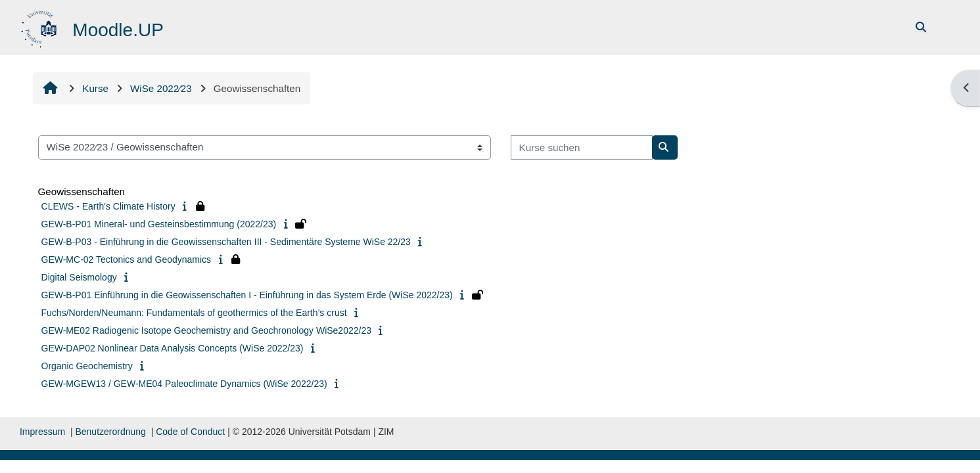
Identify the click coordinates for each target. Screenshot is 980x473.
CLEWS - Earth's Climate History (108, 206)
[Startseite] (40, 27)
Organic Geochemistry (87, 366)
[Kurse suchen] (582, 147)
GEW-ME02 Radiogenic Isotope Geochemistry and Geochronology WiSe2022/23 (206, 330)
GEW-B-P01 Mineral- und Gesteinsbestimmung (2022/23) (159, 224)
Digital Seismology (79, 277)
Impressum (42, 432)
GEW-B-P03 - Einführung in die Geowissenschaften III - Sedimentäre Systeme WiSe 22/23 (226, 242)
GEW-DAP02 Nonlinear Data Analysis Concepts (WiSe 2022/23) (173, 348)
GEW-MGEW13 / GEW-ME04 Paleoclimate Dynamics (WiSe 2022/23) (184, 384)
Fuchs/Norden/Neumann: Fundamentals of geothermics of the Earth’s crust (194, 313)
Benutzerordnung (110, 432)
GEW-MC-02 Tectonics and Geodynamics (127, 259)
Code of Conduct (190, 432)
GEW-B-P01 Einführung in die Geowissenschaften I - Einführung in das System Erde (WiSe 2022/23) (247, 295)
